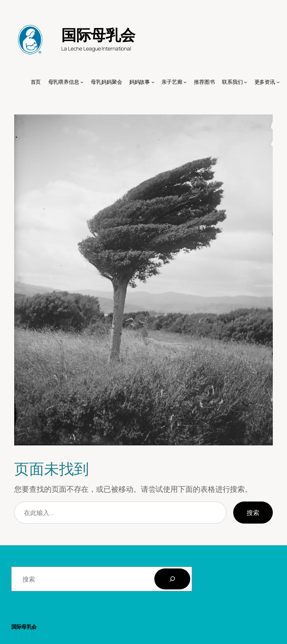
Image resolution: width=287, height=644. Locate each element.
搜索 (253, 513)
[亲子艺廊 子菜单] (185, 82)
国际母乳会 (98, 35)
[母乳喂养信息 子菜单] (82, 82)
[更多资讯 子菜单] (278, 82)
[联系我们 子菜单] (246, 82)
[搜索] (172, 579)
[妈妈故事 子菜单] (153, 82)
